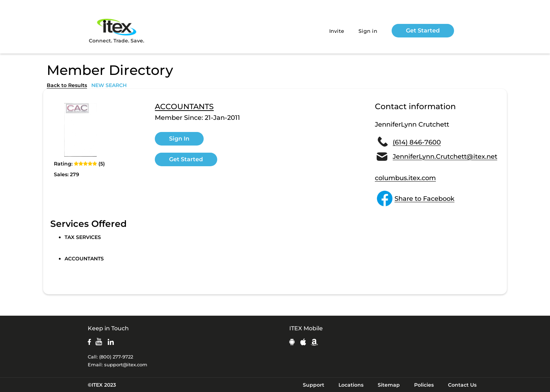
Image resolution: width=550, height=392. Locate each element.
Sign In (179, 139)
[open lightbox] (81, 130)
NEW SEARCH (109, 85)
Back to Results (67, 85)
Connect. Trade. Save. (116, 30)
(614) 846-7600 (417, 142)
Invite (337, 31)
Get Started (423, 30)
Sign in (368, 31)
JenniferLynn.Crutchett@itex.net (445, 157)
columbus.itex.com (405, 178)
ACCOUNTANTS (184, 107)
